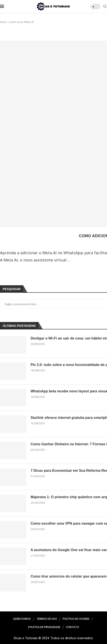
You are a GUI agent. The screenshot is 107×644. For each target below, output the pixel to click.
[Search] (105, 7)
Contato (72, 627)
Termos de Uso (47, 619)
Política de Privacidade (44, 627)
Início (3, 22)
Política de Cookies (76, 619)
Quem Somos (22, 619)
